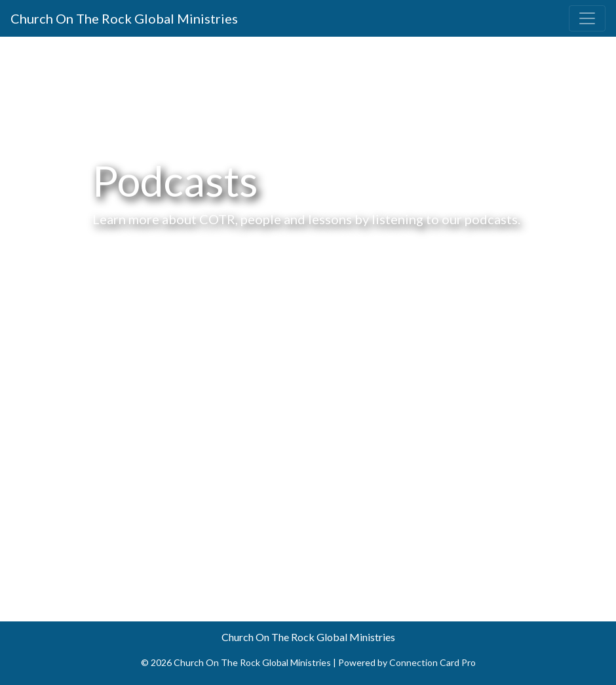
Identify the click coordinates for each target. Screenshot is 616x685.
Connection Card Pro (433, 662)
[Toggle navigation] (587, 18)
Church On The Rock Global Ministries (124, 18)
